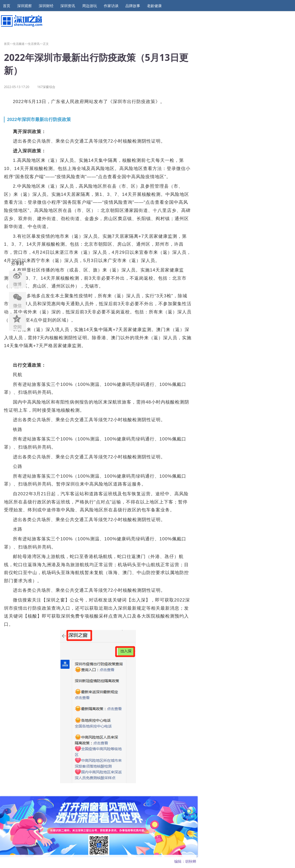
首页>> (9, 44)
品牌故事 (133, 6)
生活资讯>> (35, 44)
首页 (7, 6)
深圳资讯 (68, 6)
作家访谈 (111, 6)
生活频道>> (20, 44)
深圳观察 (24, 6)
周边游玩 (90, 6)
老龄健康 (154, 6)
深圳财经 (46, 6)
